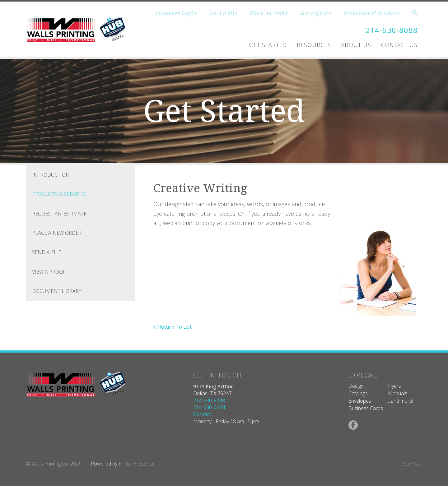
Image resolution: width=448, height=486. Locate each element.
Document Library (57, 291)
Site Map (413, 464)
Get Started (268, 45)
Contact (202, 414)
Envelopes (360, 401)
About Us (356, 45)
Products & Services (59, 194)
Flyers (394, 386)
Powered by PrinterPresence (123, 464)
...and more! (401, 401)
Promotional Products (372, 13)
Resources (314, 45)
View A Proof (49, 272)
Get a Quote (316, 13)
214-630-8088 (392, 30)
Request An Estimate (59, 214)
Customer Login (176, 13)
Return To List (175, 327)
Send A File (47, 252)
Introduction (51, 175)
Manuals (398, 393)
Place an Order (269, 13)
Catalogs (358, 393)
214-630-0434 (209, 407)
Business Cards (366, 408)
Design (356, 386)
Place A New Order (57, 233)
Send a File (223, 13)
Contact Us (399, 45)
